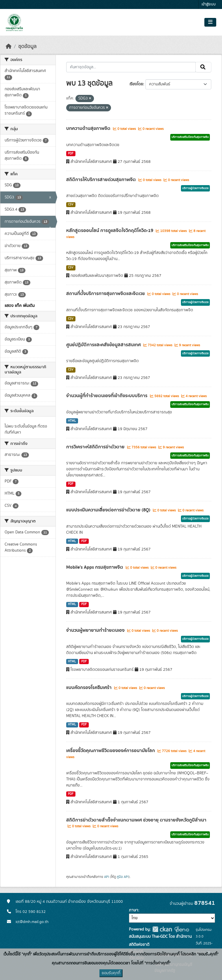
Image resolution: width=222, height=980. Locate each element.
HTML (72, 421)
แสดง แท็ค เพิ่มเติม (20, 306)
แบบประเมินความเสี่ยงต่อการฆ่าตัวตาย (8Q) (109, 510)
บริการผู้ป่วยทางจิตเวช (195, 188)
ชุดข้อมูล (27, 47)
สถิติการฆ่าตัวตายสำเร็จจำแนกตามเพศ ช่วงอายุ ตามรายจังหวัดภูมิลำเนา (136, 820)
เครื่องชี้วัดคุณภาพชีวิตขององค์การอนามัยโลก (111, 751)
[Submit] (203, 67)
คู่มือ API (123, 877)
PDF (71, 154)
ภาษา (134, 910)
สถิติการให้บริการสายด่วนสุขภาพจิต (102, 180)
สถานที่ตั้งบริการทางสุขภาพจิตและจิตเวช (106, 294)
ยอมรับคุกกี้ (111, 973)
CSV (71, 205)
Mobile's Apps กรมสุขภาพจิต (95, 567)
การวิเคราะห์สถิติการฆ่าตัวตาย (96, 447)
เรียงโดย (136, 84)
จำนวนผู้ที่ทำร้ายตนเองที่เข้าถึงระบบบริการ (107, 396)
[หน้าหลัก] (9, 47)
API (107, 877)
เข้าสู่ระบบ (209, 4)
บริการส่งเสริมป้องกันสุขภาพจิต (190, 137)
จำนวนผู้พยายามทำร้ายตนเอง (96, 630)
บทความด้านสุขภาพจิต (89, 128)
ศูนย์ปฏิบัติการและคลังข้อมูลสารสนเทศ (104, 345)
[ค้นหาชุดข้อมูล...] (131, 67)
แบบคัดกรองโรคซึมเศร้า (89, 688)
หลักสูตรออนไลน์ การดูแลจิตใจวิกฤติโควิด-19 (110, 231)
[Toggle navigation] (210, 22)
